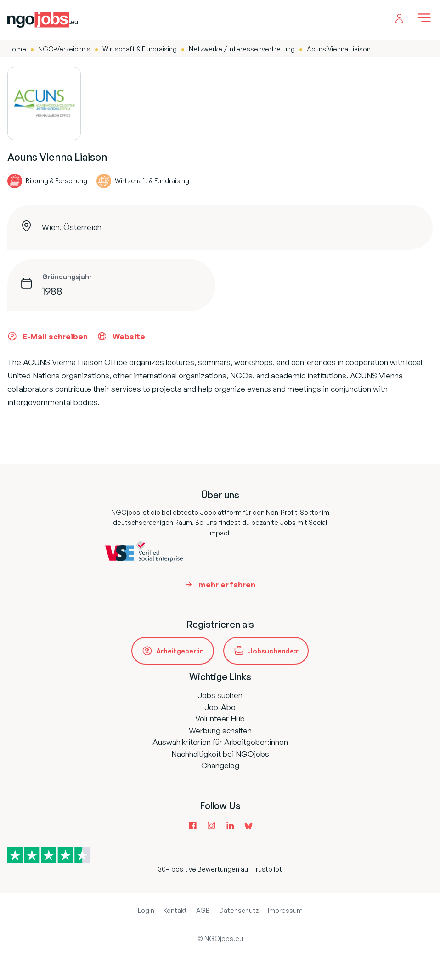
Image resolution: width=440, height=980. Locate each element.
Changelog (220, 765)
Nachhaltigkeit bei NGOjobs (220, 754)
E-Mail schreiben (48, 336)
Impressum (285, 910)
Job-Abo (220, 707)
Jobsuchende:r (273, 651)
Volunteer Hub (220, 718)
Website (121, 336)
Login (146, 910)
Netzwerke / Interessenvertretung (242, 49)
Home (17, 49)
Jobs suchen (220, 695)
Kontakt (175, 910)
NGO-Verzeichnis (64, 49)
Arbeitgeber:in (180, 651)
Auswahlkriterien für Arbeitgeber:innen (220, 742)
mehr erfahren (227, 584)
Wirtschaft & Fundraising (140, 49)
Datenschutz (239, 910)
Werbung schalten (220, 730)
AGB (203, 910)
